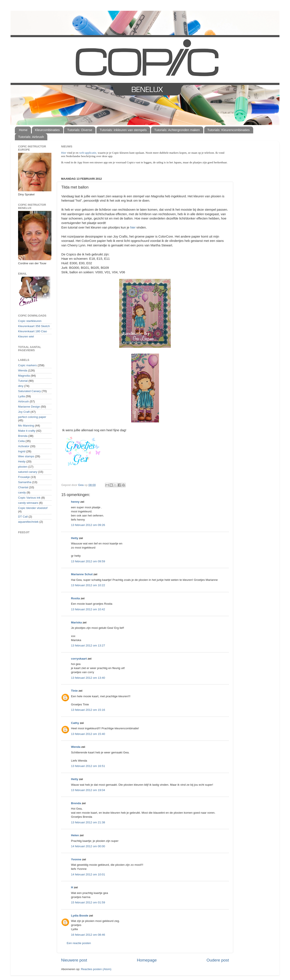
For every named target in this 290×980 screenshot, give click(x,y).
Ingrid (22, 451)
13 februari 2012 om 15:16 (88, 710)
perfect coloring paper (32, 417)
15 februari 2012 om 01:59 (88, 902)
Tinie (74, 691)
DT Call (23, 517)
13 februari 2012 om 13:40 (88, 678)
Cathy (75, 723)
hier (133, 227)
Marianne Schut (82, 574)
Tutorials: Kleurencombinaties (229, 130)
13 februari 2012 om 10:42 (88, 609)
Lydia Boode (80, 916)
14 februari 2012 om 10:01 (88, 874)
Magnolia (24, 376)
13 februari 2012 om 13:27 (88, 645)
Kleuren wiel (26, 336)
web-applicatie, (88, 153)
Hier (64, 153)
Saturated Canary (29, 391)
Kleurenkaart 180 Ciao (32, 331)
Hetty (75, 538)
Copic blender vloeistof (33, 508)
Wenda (76, 747)
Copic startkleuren (30, 321)
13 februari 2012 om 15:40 (88, 734)
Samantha (25, 482)
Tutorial (23, 381)
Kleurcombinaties (47, 130)
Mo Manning (26, 426)
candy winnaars (28, 503)
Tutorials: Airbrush (31, 137)
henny (75, 502)
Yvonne (76, 859)
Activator (24, 446)
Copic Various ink (29, 498)
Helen (75, 835)
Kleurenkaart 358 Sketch (34, 326)
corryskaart (79, 659)
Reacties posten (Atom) (96, 969)
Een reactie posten (79, 943)
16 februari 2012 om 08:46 (88, 935)
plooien (23, 467)
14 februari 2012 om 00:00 (88, 846)
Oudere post (218, 960)
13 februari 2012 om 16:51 (88, 766)
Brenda (76, 803)
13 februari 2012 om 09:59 (88, 561)
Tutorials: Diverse (80, 130)
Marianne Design (29, 407)
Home (23, 130)
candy (22, 492)
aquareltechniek (28, 522)
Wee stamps (26, 456)
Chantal (23, 487)
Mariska (76, 622)
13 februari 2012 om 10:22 (88, 585)
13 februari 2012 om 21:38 (88, 822)
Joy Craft (24, 412)
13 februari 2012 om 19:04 (88, 790)
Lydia (22, 396)
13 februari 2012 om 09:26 (88, 525)
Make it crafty (27, 431)
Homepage (147, 960)
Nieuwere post (74, 960)
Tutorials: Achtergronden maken (177, 130)
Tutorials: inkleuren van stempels (123, 130)
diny (21, 386)
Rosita (75, 598)
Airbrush (23, 401)
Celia (21, 441)
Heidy (22, 461)
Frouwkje (24, 477)
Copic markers (27, 365)
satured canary (28, 472)
